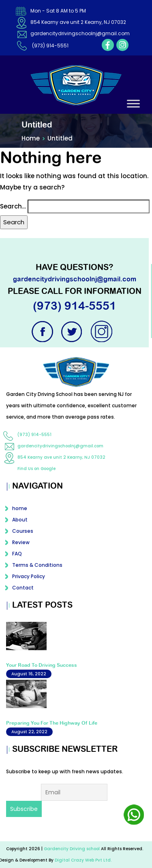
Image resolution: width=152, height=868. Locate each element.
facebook (108, 45)
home (20, 508)
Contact (23, 588)
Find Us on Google (36, 469)
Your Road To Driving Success (42, 665)
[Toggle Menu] (133, 103)
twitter (73, 332)
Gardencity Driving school (72, 849)
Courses (23, 531)
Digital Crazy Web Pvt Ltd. (83, 860)
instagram (122, 45)
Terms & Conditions (37, 565)
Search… (13, 206)
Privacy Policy (29, 576)
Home (31, 138)
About (20, 520)
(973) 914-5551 (50, 46)
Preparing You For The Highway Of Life (52, 723)
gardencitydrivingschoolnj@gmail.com (80, 33)
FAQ (17, 554)
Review (21, 542)
